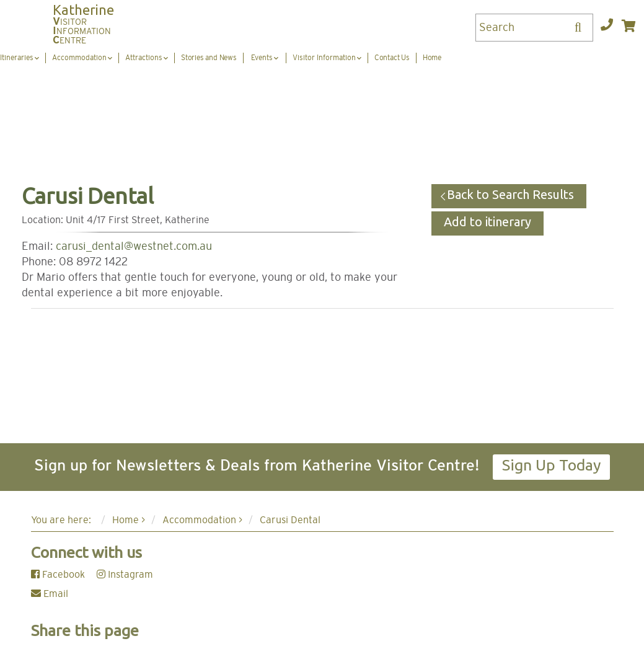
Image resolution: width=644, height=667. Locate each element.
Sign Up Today (551, 465)
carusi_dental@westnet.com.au (134, 247)
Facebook (58, 575)
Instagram (125, 575)
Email (50, 594)
